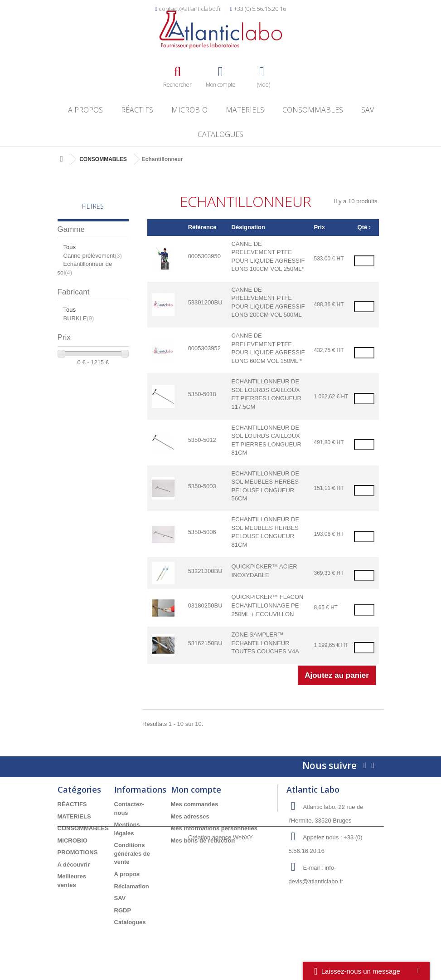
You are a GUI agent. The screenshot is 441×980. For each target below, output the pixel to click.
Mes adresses (190, 816)
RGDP (123, 910)
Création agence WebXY (220, 955)
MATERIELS (245, 110)
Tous (70, 247)
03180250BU (205, 605)
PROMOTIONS (78, 852)
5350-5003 (202, 486)
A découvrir (74, 865)
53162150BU (205, 643)
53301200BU (205, 302)
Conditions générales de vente (132, 853)
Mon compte (196, 789)
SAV (368, 110)
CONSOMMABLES (313, 110)
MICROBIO (189, 110)
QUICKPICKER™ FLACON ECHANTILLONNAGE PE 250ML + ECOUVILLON (268, 605)
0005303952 (204, 348)
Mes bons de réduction (203, 840)
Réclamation (132, 886)
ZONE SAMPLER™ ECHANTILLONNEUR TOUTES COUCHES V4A (265, 643)
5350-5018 (202, 394)
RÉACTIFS (137, 110)
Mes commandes (195, 804)
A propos (85, 110)
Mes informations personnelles (214, 828)
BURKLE (79, 318)
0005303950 (204, 256)
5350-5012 (202, 440)
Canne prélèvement (93, 256)
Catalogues (220, 134)
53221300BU (205, 571)
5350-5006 (202, 532)
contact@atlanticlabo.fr (190, 9)
